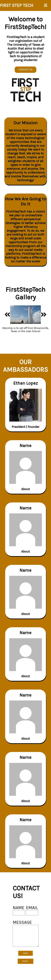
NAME (19, 908)
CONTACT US (26, 70)
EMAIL (32, 908)
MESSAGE (22, 922)
